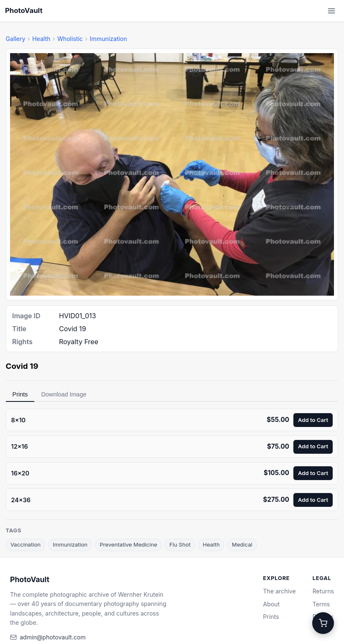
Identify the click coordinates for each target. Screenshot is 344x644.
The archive (280, 591)
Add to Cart (313, 420)
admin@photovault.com (53, 637)
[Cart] (323, 623)
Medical (242, 544)
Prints (20, 394)
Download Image (64, 394)
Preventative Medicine (128, 544)
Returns (323, 591)
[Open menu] (331, 11)
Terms (321, 604)
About (272, 604)
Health (41, 39)
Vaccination (26, 544)
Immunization (109, 39)
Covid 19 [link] (22, 366)
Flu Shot (180, 544)
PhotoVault (24, 10)
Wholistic (70, 39)
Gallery (16, 39)
